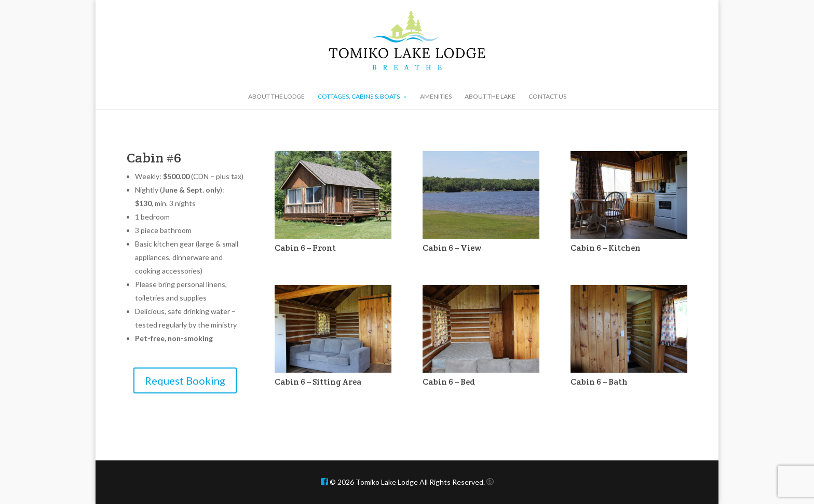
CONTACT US (547, 96)
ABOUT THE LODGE (276, 96)
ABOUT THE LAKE (490, 96)
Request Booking (185, 380)
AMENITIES (436, 96)
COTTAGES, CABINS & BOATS (359, 96)
